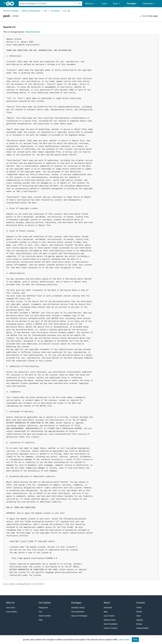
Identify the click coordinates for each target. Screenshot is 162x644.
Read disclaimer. (33, 32)
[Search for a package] (48, 4)
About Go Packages (79, 616)
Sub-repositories (78, 612)
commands (55, 11)
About (107, 603)
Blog (106, 612)
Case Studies (12, 612)
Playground (43, 608)
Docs (117, 4)
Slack (138, 616)
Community (149, 4)
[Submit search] (80, 4)
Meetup (139, 624)
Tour (40, 612)
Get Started (45, 603)
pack (65, 11)
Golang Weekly (142, 628)
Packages (132, 4)
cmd (45, 11)
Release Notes (110, 620)
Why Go (90, 4)
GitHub (139, 612)
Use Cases (11, 608)
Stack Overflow (45, 616)
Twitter (139, 608)
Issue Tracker (109, 616)
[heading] (11, 4)
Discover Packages (11, 11)
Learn (104, 4)
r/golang (140, 620)
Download (108, 608)
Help (41, 620)
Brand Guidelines (111, 624)
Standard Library (78, 608)
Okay (135, 640)
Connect (141, 603)
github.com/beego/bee (31, 11)
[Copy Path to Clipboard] (69, 11)
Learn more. (124, 640)
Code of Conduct (111, 628)
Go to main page (149, 16)
